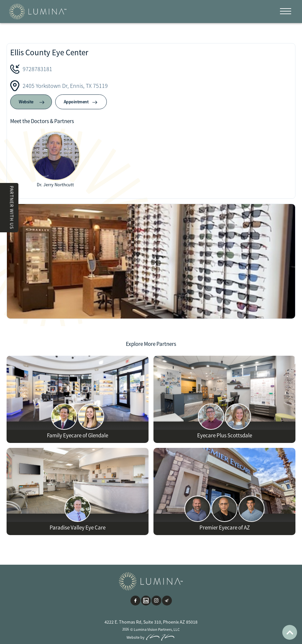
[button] (286, 12)
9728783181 (37, 69)
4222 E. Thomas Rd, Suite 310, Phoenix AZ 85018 (151, 622)
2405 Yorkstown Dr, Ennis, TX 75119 (65, 86)
